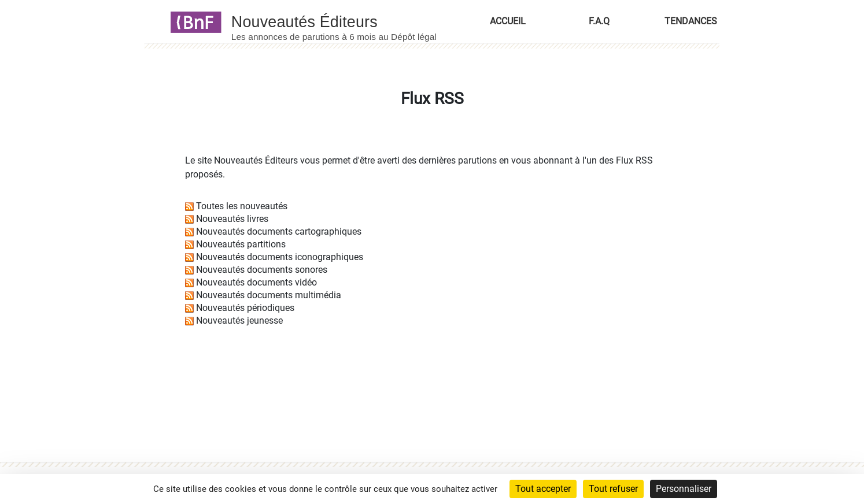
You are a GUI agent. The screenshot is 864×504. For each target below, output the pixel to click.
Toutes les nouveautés (242, 206)
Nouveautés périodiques (245, 308)
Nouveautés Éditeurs (256, 160)
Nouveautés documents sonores (262, 270)
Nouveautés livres (232, 219)
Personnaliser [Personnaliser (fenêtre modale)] (684, 489)
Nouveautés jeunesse (239, 320)
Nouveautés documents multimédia (269, 295)
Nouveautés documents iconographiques (280, 257)
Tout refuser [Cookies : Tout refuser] (613, 489)
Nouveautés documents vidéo (256, 282)
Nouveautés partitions (241, 244)
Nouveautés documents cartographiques (279, 231)
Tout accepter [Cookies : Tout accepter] (543, 489)
